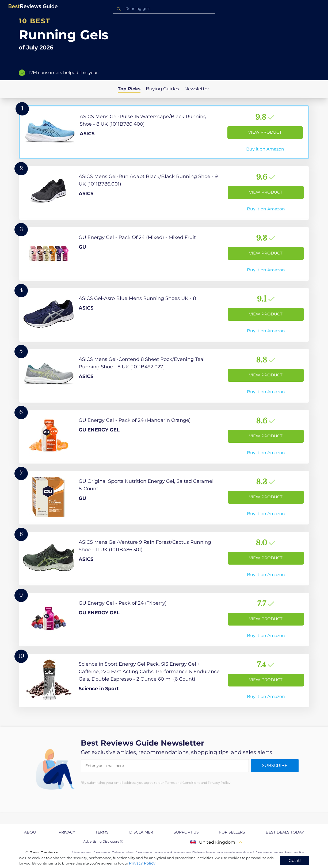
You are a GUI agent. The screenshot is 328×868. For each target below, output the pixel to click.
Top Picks (129, 89)
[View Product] (164, 132)
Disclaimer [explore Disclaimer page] (141, 832)
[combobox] (164, 9)
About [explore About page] (31, 832)
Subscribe (275, 765)
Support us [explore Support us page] (186, 832)
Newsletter (197, 89)
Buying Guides (162, 89)
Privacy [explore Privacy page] (67, 832)
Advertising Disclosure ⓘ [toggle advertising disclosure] (103, 841)
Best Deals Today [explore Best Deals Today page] (285, 832)
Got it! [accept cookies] (295, 860)
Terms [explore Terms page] (102, 832)
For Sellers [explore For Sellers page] (232, 832)
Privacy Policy (142, 863)
